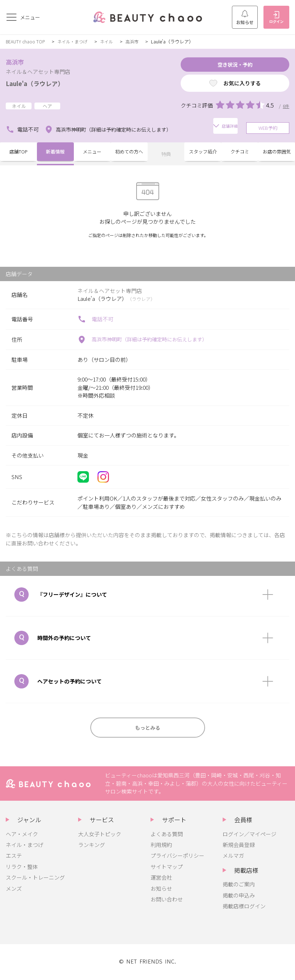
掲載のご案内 (239, 886)
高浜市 (138, 41)
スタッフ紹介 (203, 152)
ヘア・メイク (22, 835)
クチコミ (240, 152)
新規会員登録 (239, 846)
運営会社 (161, 879)
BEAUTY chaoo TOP (26, 41)
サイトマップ (167, 868)
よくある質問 (167, 835)
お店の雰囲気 (277, 152)
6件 (286, 109)
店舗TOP (18, 152)
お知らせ (245, 18)
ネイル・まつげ (76, 41)
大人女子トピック (100, 835)
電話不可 (22, 128)
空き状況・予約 (223, 66)
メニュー (92, 152)
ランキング (92, 846)
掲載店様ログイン (244, 907)
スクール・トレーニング (35, 879)
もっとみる (148, 727)
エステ (14, 857)
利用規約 (161, 846)
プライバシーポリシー (177, 857)
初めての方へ (129, 152)
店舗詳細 (200, 128)
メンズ (14, 890)
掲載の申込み (239, 897)
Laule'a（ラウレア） (41, 83)
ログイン (276, 18)
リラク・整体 (22, 868)
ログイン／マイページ (249, 835)
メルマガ (233, 857)
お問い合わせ (167, 901)
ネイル (112, 41)
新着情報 (55, 152)
